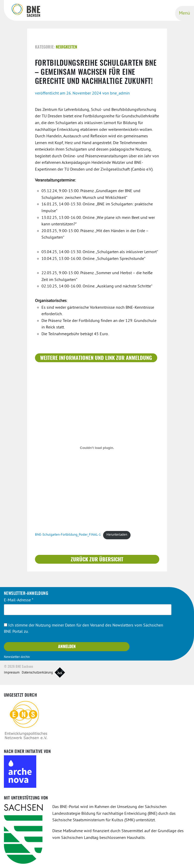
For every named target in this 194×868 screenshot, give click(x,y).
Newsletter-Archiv (17, 657)
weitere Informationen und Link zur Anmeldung (96, 358)
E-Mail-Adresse (19, 600)
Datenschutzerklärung (37, 673)
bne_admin (120, 93)
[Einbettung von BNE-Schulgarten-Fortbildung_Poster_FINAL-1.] (97, 448)
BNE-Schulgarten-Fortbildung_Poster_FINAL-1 (68, 535)
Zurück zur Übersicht (97, 560)
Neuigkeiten (66, 47)
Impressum (12, 673)
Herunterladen (117, 535)
